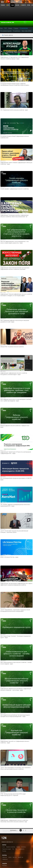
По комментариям (6, 31)
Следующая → (14, 830)
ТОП (5, 28)
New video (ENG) (27, 31)
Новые (10, 28)
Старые (16, 28)
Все (2, 28)
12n (4, 838)
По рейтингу (17, 31)
